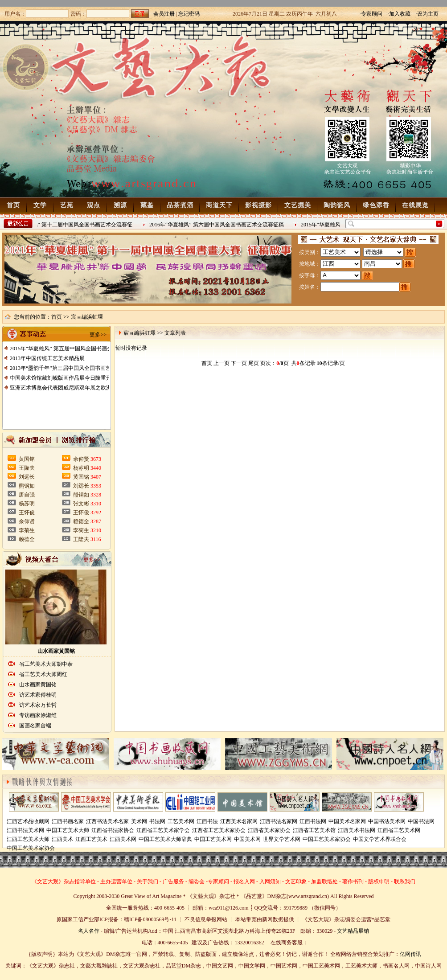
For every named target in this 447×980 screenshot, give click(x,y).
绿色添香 (376, 205)
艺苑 (67, 205)
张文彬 (81, 504)
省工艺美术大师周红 (43, 674)
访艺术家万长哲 (38, 705)
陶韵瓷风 (337, 205)
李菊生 (27, 530)
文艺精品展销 (353, 931)
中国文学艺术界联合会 (380, 839)
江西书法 (207, 821)
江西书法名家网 (279, 821)
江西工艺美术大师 (28, 839)
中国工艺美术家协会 (327, 839)
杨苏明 (27, 504)
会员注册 (164, 14)
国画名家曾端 (35, 726)
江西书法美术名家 (107, 821)
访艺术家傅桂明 (38, 695)
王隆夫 (27, 468)
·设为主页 (427, 14)
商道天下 (219, 205)
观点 (94, 205)
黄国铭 (27, 459)
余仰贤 (27, 521)
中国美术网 (247, 839)
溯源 (120, 205)
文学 (40, 205)
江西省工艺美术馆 (314, 830)
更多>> (98, 335)
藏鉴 (147, 205)
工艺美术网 (181, 821)
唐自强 (27, 495)
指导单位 (85, 882)
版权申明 (379, 882)
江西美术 (62, 839)
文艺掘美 (298, 205)
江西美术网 (123, 839)
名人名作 (89, 931)
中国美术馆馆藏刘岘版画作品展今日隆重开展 (63, 378)
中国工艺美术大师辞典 (165, 839)
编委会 (197, 882)
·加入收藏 (399, 14)
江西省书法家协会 (113, 830)
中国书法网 (421, 821)
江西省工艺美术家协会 (219, 830)
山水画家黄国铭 (56, 651)
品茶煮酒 (180, 205)
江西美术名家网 (239, 821)
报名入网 (244, 882)
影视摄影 (258, 205)
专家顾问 (218, 882)
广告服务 (173, 882)
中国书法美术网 (387, 821)
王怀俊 (27, 513)
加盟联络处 (324, 882)
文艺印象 (296, 882)
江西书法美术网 (25, 830)
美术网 (139, 821)
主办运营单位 (116, 882)
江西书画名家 (68, 821)
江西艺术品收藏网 (28, 821)
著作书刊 (353, 882)
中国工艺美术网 (213, 839)
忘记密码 (189, 14)
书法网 (157, 821)
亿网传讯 (410, 954)
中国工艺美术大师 (68, 830)
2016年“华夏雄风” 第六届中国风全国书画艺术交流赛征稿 (218, 225)
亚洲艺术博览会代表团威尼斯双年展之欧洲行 (63, 388)
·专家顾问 (371, 14)
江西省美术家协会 (269, 830)
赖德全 (27, 539)
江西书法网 (313, 821)
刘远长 (27, 477)
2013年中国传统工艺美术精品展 (47, 358)
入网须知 (270, 882)
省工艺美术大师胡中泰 (46, 664)
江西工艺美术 (91, 839)
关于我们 (148, 882)
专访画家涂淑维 (38, 715)
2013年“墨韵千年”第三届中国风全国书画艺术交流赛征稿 (76, 368)
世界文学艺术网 (282, 839)
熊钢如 (27, 486)
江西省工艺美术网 (399, 830)
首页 (13, 205)
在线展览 (415, 205)
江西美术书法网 (357, 830)
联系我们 (405, 882)
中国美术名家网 (347, 821)
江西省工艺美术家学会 (163, 830)
